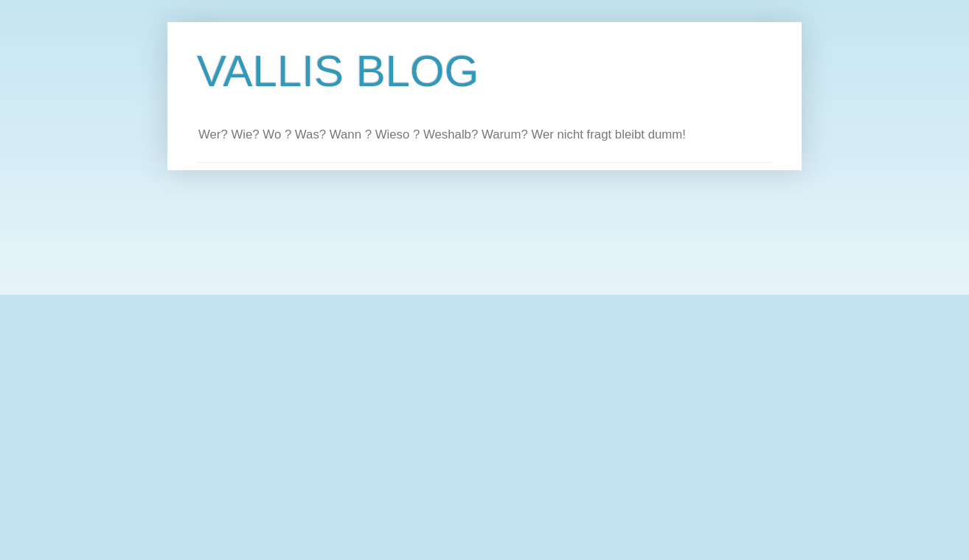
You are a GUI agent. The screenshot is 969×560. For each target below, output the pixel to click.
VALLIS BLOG (338, 71)
